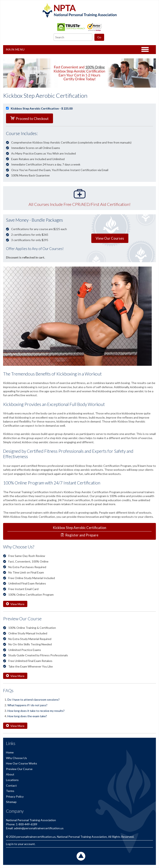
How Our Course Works (22, 763)
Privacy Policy (15, 796)
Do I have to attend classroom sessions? (34, 700)
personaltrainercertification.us (36, 837)
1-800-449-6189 (27, 824)
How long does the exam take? (27, 716)
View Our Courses (110, 238)
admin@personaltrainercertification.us (39, 828)
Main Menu (15, 49)
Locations (12, 780)
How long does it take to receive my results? (36, 711)
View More (15, 604)
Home (10, 752)
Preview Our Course (19, 769)
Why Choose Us (16, 758)
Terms (10, 791)
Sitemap (11, 802)
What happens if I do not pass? (27, 705)
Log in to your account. (21, 844)
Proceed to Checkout (30, 119)
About (10, 774)
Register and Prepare (79, 531)
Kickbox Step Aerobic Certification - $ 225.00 (39, 108)
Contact (11, 785)
